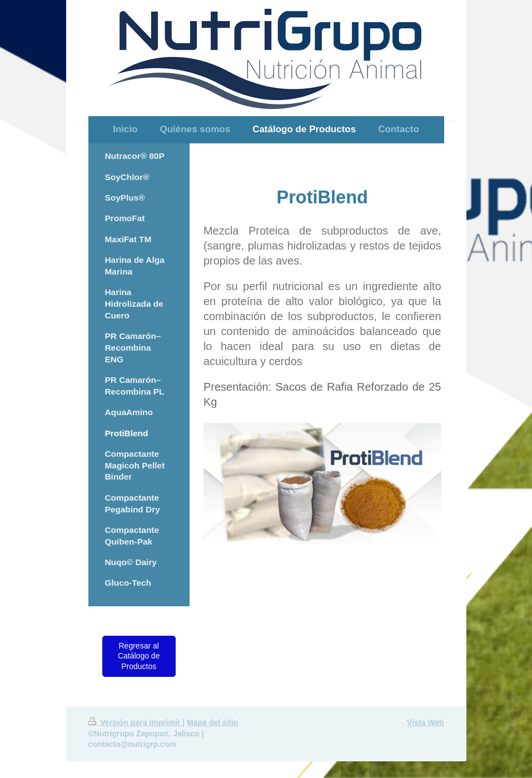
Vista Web (425, 722)
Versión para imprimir (136, 722)
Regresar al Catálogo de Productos (139, 656)
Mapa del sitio (213, 722)
